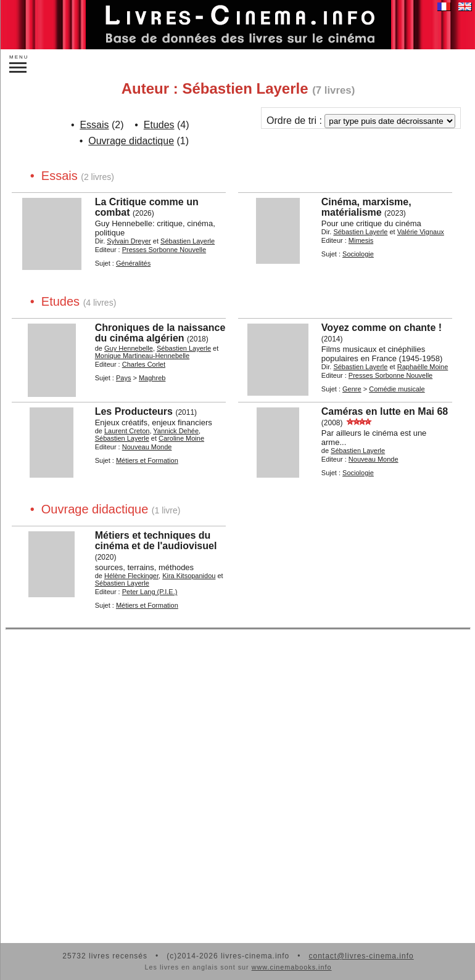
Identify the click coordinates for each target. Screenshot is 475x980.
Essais (94, 125)
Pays (123, 378)
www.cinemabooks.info (292, 967)
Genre (352, 389)
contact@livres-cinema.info (361, 956)
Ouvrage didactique (131, 141)
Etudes (159, 125)
